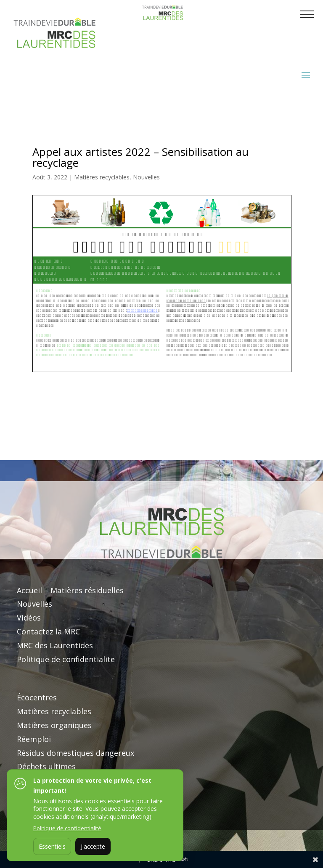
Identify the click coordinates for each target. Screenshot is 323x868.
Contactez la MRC (48, 631)
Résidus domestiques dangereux (75, 753)
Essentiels (52, 846)
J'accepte (93, 846)
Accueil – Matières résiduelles (70, 590)
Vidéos (29, 618)
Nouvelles (146, 177)
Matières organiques (54, 725)
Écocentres (37, 697)
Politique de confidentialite (66, 659)
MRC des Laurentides (55, 645)
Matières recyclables (102, 177)
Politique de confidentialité (67, 828)
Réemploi (34, 739)
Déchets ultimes (46, 766)
